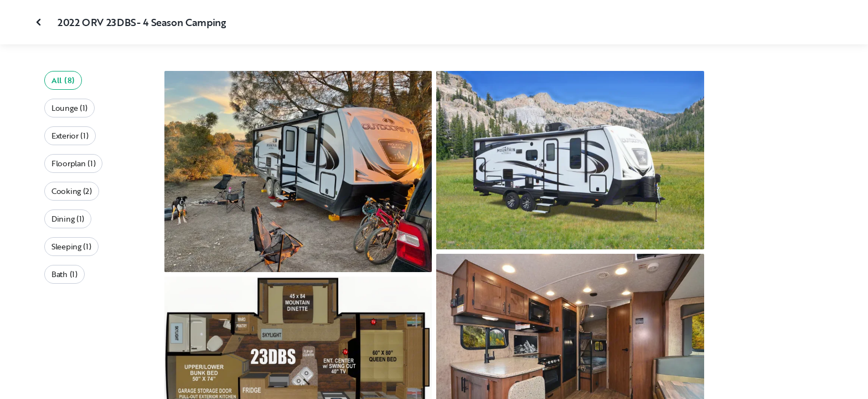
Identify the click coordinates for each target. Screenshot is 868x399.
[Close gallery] (40, 22)
